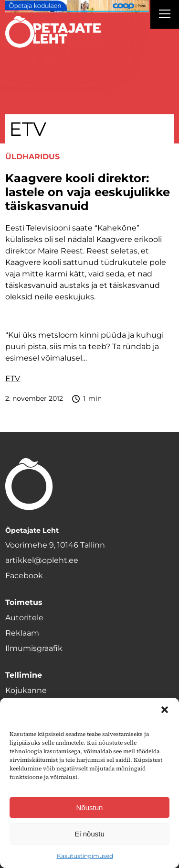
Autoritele (24, 618)
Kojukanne (26, 690)
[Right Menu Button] (165, 15)
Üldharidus (32, 157)
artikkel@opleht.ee (42, 560)
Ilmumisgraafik (34, 648)
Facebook (24, 576)
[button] (165, 710)
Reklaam (22, 633)
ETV (13, 379)
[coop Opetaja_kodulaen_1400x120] (77, 6)
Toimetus (24, 602)
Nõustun (90, 808)
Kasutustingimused (85, 856)
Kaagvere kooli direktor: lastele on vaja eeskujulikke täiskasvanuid (88, 192)
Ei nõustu (89, 834)
